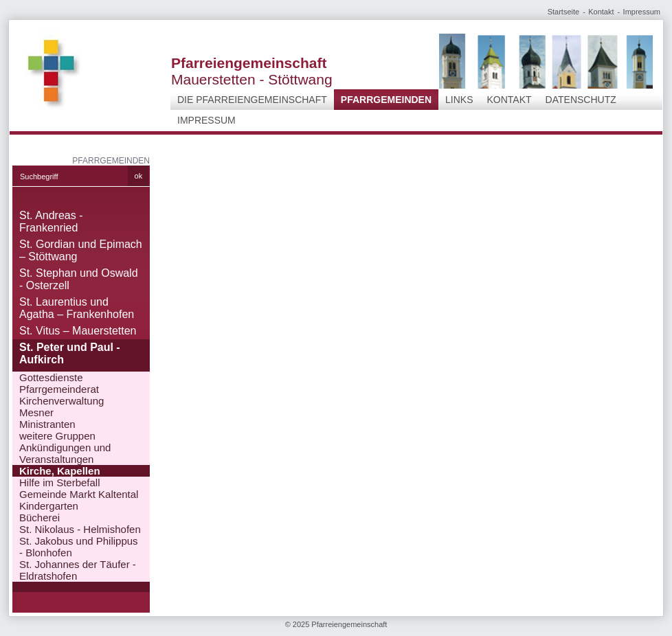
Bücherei (40, 518)
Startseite (563, 12)
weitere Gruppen (57, 436)
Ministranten (47, 424)
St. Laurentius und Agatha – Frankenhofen (77, 308)
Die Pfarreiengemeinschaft (252, 100)
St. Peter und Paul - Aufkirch (70, 353)
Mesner (36, 412)
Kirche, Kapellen (60, 471)
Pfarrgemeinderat (59, 389)
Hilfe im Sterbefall (60, 482)
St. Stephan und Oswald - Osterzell (79, 279)
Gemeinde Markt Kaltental (79, 494)
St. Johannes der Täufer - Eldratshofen (78, 570)
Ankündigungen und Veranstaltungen (65, 453)
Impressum (642, 12)
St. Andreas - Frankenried (51, 222)
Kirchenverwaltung (61, 401)
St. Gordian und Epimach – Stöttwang (81, 250)
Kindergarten (49, 506)
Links (459, 100)
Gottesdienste (51, 377)
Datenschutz (581, 100)
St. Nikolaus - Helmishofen (80, 529)
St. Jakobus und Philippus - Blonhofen (79, 547)
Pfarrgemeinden (386, 100)
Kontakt (601, 12)
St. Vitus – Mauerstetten (78, 331)
